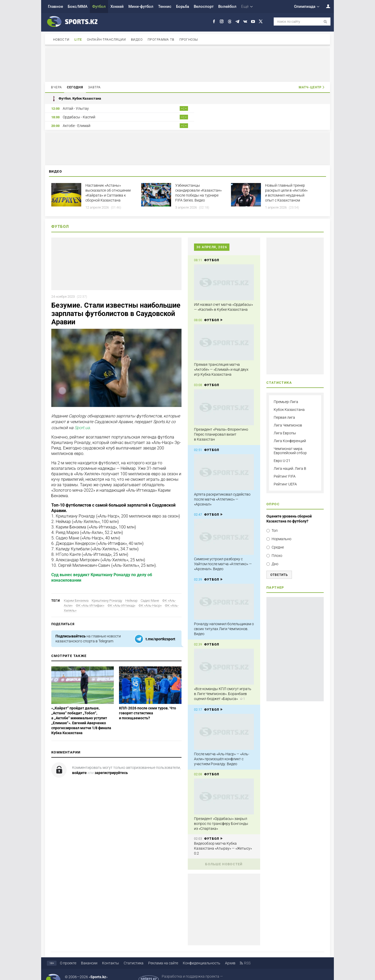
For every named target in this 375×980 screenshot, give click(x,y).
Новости (61, 40)
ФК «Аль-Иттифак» (90, 597)
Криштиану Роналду (107, 592)
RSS (247, 954)
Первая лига (284, 409)
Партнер (275, 579)
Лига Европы (285, 424)
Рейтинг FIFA (285, 468)
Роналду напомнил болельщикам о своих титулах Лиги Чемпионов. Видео (224, 620)
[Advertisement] (187, 65)
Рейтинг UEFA (285, 476)
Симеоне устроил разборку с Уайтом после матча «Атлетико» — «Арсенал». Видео (223, 555)
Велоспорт (204, 7)
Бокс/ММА (78, 7)
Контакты (111, 954)
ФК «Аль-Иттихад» (121, 597)
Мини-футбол (141, 7)
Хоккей (117, 7)
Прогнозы (189, 40)
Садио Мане (150, 592)
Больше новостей (224, 856)
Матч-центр (310, 87)
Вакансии (89, 954)
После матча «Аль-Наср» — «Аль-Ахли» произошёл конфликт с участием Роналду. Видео (222, 750)
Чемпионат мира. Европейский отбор (290, 442)
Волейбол (227, 7)
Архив (230, 954)
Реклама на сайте (163, 954)
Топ (275, 522)
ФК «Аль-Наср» (150, 597)
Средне (278, 539)
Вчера (57, 87)
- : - (177, 108)
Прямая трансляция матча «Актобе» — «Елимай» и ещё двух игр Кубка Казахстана (221, 361)
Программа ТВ (161, 40)
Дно (275, 555)
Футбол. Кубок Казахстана (76, 98)
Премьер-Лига (286, 393)
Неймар (131, 592)
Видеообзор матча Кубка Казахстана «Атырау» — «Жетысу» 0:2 (223, 840)
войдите (79, 764)
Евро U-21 (282, 452)
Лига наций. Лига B (290, 460)
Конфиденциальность (202, 954)
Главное (55, 7)
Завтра (95, 87)
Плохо (277, 547)
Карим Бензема (76, 592)
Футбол (99, 7)
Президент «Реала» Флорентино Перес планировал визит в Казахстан (221, 426)
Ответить (279, 566)
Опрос (273, 495)
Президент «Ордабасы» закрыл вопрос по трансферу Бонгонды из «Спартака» (221, 815)
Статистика (134, 954)
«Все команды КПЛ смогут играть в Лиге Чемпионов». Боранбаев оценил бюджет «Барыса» (223, 685)
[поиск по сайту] (325, 22)
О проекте (68, 954)
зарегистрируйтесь (111, 764)
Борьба (183, 7)
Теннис (165, 7)
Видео (137, 40)
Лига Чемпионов (288, 417)
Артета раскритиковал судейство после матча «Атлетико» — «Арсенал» (222, 491)
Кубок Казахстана (289, 401)
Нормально (282, 530)
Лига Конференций (290, 432)
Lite (78, 40)
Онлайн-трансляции (107, 40)
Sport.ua (82, 419)
